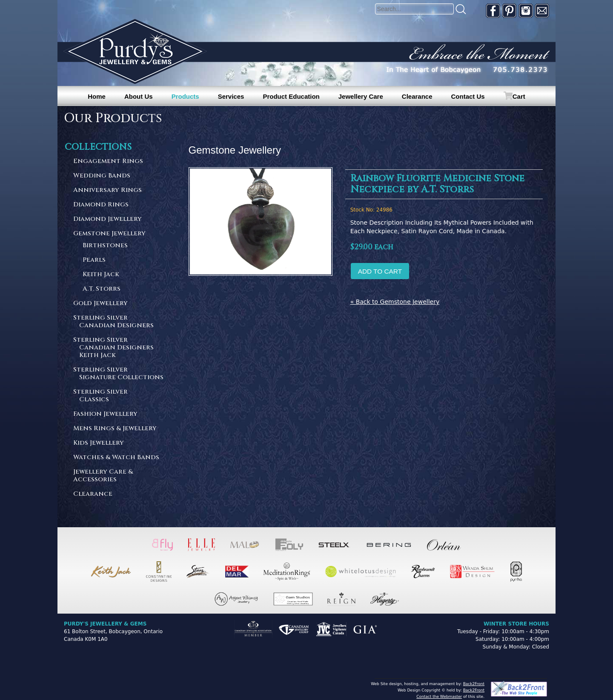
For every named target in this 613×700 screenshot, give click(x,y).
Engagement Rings (108, 161)
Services (231, 96)
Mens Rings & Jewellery (115, 429)
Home (97, 96)
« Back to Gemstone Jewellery (395, 302)
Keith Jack (101, 275)
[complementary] (551, 653)
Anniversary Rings (107, 190)
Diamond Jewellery (107, 219)
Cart (519, 96)
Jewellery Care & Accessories (103, 476)
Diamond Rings (101, 205)
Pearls (94, 260)
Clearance (417, 96)
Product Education (291, 96)
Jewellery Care (361, 96)
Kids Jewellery (99, 443)
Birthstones (105, 246)
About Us (139, 96)
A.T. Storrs (102, 289)
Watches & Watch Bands (116, 458)
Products (185, 96)
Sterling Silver (119, 322)
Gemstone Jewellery (109, 234)
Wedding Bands (102, 176)
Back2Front (474, 684)
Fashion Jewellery (105, 414)
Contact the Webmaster (439, 697)
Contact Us (468, 96)
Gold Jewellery (100, 304)
